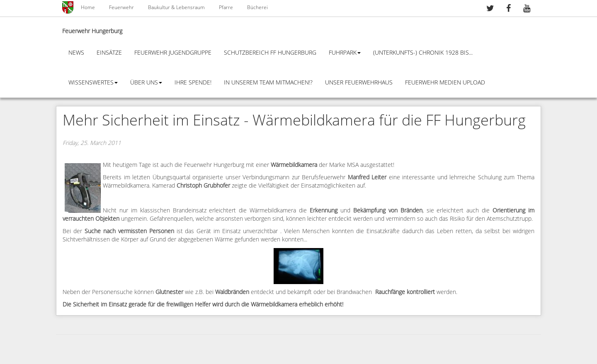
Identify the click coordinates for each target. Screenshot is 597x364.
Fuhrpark (345, 53)
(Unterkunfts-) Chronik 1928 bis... (423, 53)
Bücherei (257, 7)
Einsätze (109, 53)
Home (88, 7)
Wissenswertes (93, 83)
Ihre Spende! (193, 83)
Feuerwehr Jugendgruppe (173, 53)
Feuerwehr (121, 7)
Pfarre (226, 7)
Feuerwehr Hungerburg (92, 31)
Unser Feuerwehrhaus (359, 83)
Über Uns (146, 83)
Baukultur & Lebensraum (176, 7)
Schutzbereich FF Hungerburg (270, 53)
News (76, 53)
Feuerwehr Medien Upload (445, 83)
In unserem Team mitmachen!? (268, 83)
